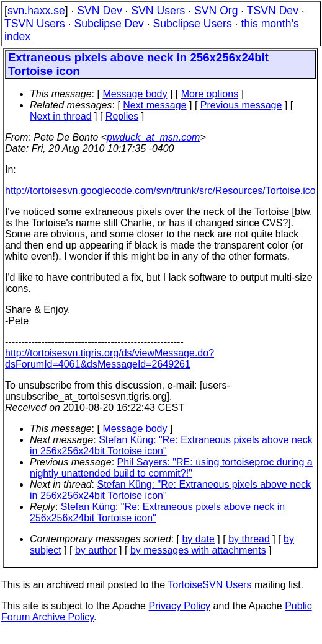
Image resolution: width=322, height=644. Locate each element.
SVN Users (158, 11)
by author (96, 550)
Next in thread (61, 116)
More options (210, 94)
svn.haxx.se (36, 11)
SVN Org (216, 11)
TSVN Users (35, 24)
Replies (122, 116)
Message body (135, 94)
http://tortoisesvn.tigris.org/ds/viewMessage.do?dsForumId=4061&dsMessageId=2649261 (110, 359)
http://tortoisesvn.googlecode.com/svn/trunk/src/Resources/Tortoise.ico (160, 191)
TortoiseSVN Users (209, 585)
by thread (249, 539)
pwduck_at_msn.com (153, 137)
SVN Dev (99, 11)
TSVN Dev (273, 11)
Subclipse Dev (109, 24)
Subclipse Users (193, 24)
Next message (154, 105)
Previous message (241, 105)
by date (198, 539)
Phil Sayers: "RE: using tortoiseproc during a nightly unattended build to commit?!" (171, 468)
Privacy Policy (179, 606)
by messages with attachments (198, 550)
